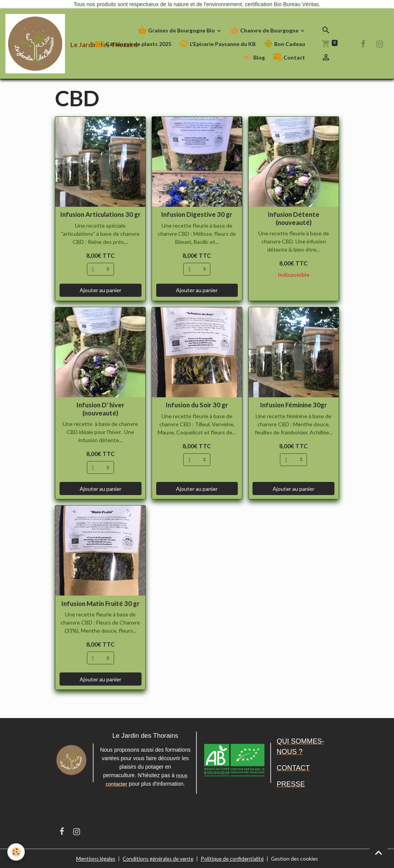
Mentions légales (91, 858)
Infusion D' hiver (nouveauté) (101, 409)
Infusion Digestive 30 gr (197, 214)
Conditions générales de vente (157, 858)
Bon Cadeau (284, 44)
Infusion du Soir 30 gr (197, 405)
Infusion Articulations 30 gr (101, 214)
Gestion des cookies (299, 858)
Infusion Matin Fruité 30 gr (101, 603)
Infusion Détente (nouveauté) (294, 218)
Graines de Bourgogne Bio (177, 30)
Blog (254, 57)
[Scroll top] (379, 853)
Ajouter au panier (101, 290)
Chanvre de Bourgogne (265, 30)
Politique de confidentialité (234, 858)
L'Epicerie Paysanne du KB (217, 44)
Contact (289, 57)
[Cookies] (16, 852)
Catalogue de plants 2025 (133, 44)
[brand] (43, 44)
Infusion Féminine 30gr (294, 405)
